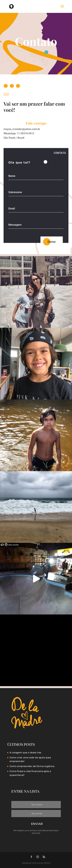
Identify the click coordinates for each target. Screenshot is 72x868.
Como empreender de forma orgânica (32, 766)
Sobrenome (15, 192)
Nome (12, 176)
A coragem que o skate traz (25, 753)
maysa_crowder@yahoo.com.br (22, 129)
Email (12, 209)
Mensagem (15, 225)
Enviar (52, 242)
